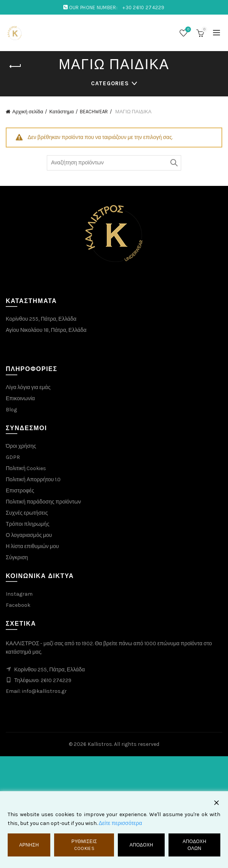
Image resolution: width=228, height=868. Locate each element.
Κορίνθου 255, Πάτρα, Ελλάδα (41, 319)
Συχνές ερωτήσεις (27, 513)
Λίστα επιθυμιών (188, 30)
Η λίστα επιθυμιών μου (32, 546)
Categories (110, 83)
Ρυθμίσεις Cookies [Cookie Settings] (84, 845)
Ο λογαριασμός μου (29, 535)
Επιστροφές (20, 491)
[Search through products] (114, 163)
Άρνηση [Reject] (29, 845)
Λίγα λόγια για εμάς (28, 387)
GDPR (13, 457)
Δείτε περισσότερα (120, 823)
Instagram (19, 594)
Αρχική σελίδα (28, 112)
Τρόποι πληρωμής (27, 524)
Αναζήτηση (173, 163)
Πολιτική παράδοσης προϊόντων (43, 502)
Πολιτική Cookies (26, 468)
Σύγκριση (17, 557)
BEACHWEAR (94, 112)
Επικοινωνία (20, 398)
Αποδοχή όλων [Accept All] (195, 845)
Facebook (18, 605)
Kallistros (100, 744)
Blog (11, 410)
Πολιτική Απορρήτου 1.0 (33, 480)
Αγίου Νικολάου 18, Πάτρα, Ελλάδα (46, 330)
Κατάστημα (61, 112)
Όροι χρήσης (21, 446)
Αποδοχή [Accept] (141, 845)
